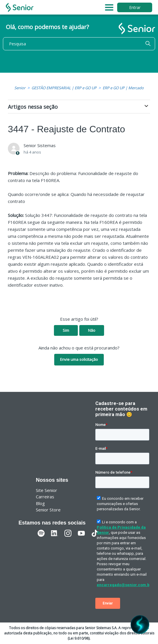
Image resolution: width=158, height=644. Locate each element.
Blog (40, 503)
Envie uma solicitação (79, 359)
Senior (20, 88)
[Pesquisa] (79, 44)
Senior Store (48, 510)
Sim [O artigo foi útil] (66, 330)
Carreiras (45, 497)
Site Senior (46, 490)
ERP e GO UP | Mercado (123, 88)
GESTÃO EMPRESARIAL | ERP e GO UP (64, 88)
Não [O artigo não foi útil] (92, 330)
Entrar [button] (135, 7)
